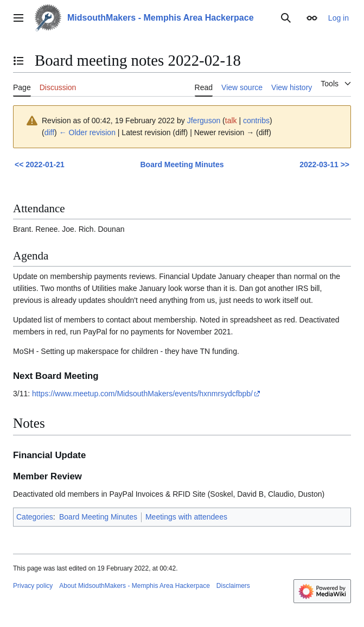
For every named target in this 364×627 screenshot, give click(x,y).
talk (231, 121)
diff (49, 132)
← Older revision (87, 132)
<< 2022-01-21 (40, 164)
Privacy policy (33, 586)
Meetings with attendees (186, 517)
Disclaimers (233, 586)
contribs (256, 121)
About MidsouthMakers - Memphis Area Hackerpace (134, 586)
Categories (35, 517)
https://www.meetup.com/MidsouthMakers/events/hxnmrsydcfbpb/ (142, 394)
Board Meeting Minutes (182, 164)
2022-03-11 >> (324, 164)
